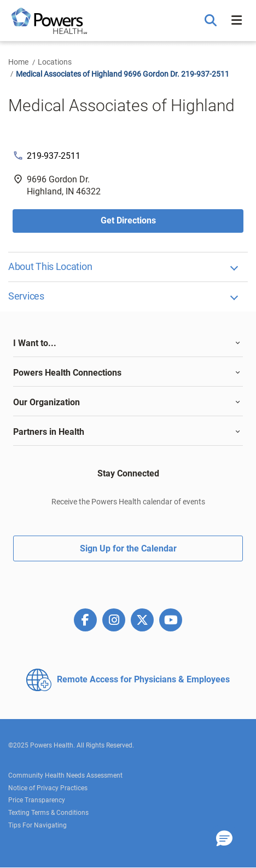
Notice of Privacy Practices (48, 788)
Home (18, 62)
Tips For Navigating (37, 825)
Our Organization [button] (46, 402)
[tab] (128, 343)
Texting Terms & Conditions (48, 813)
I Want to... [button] (35, 343)
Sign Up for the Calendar (128, 548)
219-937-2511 (54, 156)
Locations (55, 62)
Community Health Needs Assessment (65, 775)
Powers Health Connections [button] (67, 373)
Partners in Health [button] (49, 432)
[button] (212, 21)
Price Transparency (37, 800)
